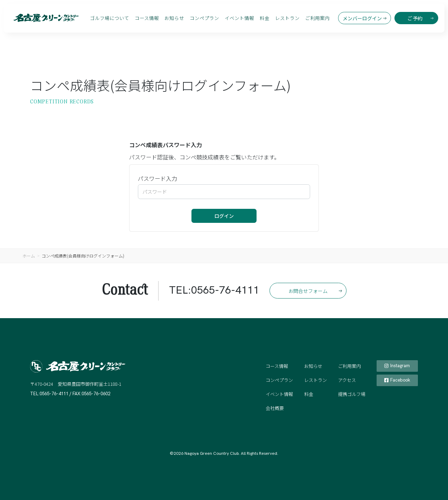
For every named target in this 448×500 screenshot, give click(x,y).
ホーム (29, 256)
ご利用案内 (317, 18)
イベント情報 (239, 18)
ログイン (224, 216)
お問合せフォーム (308, 291)
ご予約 (415, 18)
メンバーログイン (362, 18)
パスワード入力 (157, 179)
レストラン (287, 18)
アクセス (347, 380)
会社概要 (275, 408)
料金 (265, 18)
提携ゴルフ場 (352, 394)
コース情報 (147, 18)
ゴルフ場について (110, 18)
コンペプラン (204, 18)
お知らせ (174, 18)
